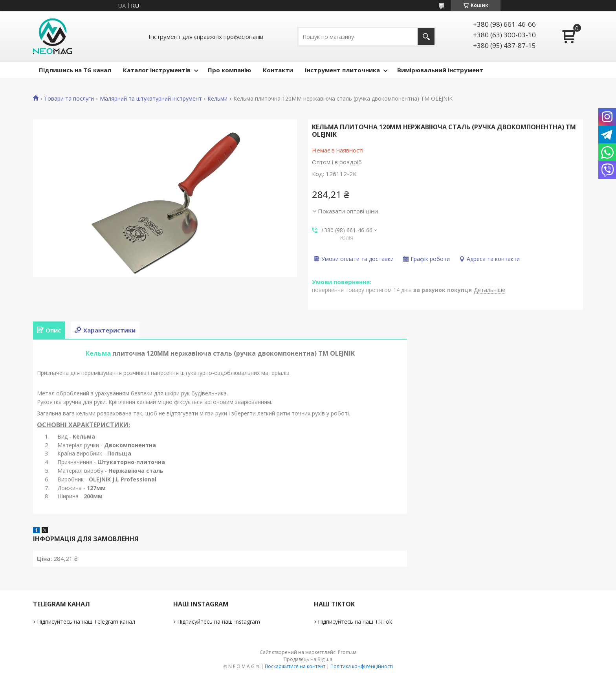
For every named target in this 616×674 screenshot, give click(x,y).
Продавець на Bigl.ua (308, 659)
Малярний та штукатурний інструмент (151, 99)
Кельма (98, 353)
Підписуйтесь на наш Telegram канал (86, 622)
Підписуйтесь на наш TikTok (355, 622)
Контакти (278, 70)
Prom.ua (347, 652)
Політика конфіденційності (362, 666)
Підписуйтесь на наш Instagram (219, 622)
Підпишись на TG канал (75, 70)
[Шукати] (426, 37)
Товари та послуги (69, 99)
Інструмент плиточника (342, 70)
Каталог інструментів (157, 70)
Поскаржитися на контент (295, 666)
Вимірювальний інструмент (440, 70)
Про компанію (229, 70)
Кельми (217, 99)
